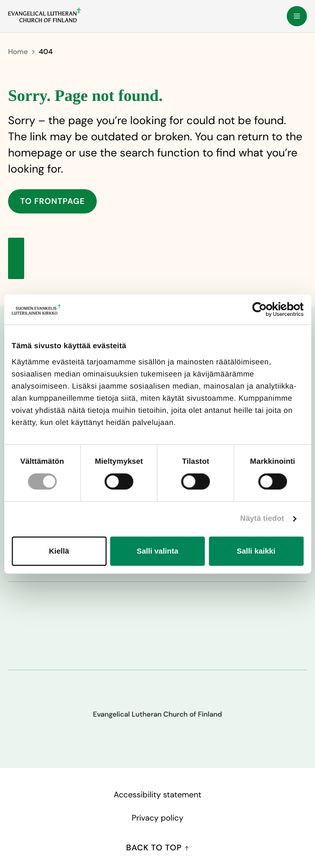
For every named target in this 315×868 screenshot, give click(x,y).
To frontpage (52, 201)
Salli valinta (157, 551)
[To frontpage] (44, 15)
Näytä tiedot (262, 519)
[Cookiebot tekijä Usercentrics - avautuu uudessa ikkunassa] (259, 309)
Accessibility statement (157, 795)
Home (18, 52)
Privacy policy (157, 818)
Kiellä (59, 551)
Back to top (157, 848)
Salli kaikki (256, 551)
